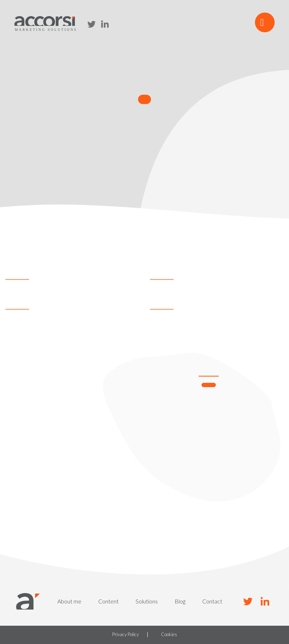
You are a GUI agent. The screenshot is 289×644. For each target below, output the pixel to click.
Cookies (169, 635)
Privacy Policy (125, 635)
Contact (212, 601)
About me (69, 601)
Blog (180, 601)
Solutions (147, 601)
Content (108, 601)
